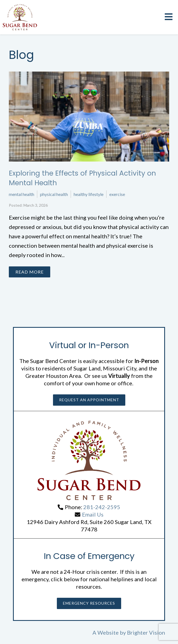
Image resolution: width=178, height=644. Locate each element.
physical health (54, 194)
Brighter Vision (146, 632)
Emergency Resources (89, 603)
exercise (117, 194)
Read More (30, 272)
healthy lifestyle (89, 194)
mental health (22, 194)
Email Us (93, 514)
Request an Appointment (89, 400)
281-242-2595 (102, 507)
